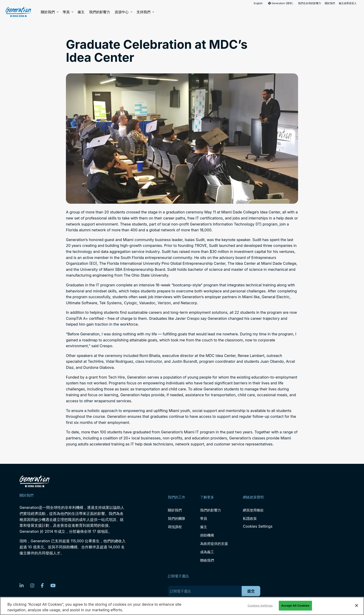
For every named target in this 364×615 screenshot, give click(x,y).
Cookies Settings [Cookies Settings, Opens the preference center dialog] (260, 605)
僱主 (81, 12)
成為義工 (207, 552)
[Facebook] (42, 586)
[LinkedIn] (22, 586)
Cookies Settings (258, 526)
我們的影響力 (100, 12)
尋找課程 (175, 527)
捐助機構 (207, 535)
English (258, 3)
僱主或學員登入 (348, 3)
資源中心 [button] (123, 12)
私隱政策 (250, 518)
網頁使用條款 (253, 510)
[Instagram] (32, 586)
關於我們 (330, 3)
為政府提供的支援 (214, 544)
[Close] (357, 605)
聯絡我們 (207, 560)
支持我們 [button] (145, 12)
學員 (68, 12)
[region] (182, 606)
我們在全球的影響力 (310, 3)
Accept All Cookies (295, 605)
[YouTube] (53, 586)
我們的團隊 (177, 518)
